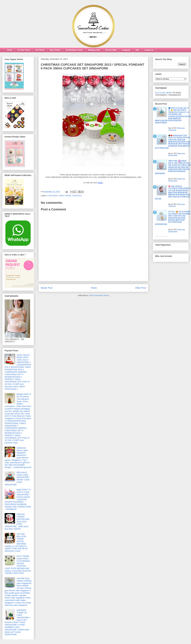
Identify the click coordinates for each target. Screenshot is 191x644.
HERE (100, 183)
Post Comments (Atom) (99, 295)
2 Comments (172, 130)
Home (10, 50)
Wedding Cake (94, 50)
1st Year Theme (24, 50)
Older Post (141, 288)
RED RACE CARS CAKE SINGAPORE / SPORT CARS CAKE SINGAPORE (17, 479)
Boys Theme (55, 50)
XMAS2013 (77, 196)
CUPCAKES (53, 196)
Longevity (126, 50)
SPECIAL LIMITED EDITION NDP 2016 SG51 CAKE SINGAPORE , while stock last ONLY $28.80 (17, 522)
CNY (137, 50)
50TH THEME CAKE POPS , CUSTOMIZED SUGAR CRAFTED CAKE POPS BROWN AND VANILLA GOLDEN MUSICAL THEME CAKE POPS (18, 565)
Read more (181, 128)
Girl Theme (40, 50)
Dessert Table (111, 50)
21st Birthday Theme (74, 50)
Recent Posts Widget (161, 236)
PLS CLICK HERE (163, 93)
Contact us (149, 50)
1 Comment (172, 206)
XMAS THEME (65, 196)
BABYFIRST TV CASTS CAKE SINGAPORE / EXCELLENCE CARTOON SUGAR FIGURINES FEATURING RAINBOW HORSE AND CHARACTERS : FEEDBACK (18, 499)
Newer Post (47, 288)
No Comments (173, 155)
